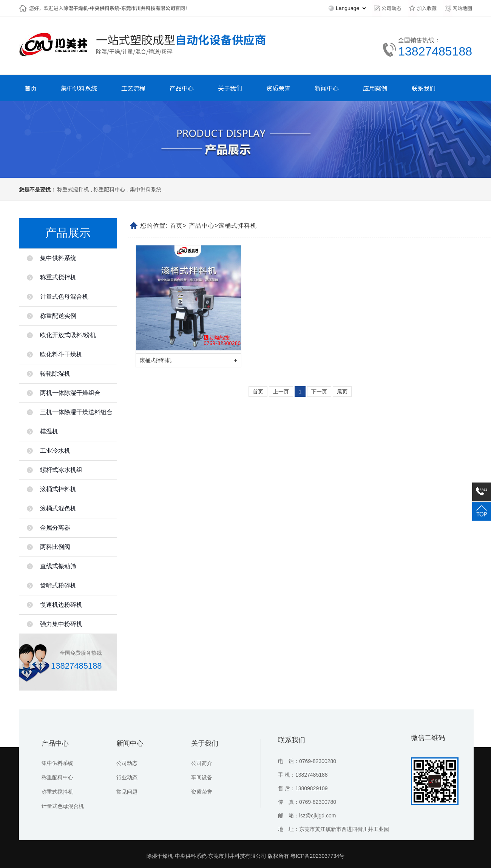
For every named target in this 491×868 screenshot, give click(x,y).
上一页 (281, 392)
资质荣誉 (202, 792)
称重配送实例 (58, 316)
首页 (176, 226)
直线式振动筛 (58, 566)
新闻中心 (130, 743)
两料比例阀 (55, 547)
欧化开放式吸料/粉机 (68, 335)
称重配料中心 (109, 189)
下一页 (319, 392)
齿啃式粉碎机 (58, 585)
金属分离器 (55, 528)
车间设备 (202, 777)
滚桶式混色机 (58, 508)
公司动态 (127, 763)
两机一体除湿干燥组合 (70, 393)
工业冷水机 (55, 451)
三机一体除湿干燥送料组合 (76, 412)
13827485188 (435, 51)
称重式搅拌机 (73, 189)
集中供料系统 (145, 189)
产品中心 (202, 226)
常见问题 (127, 792)
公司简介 (202, 763)
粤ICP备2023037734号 (317, 856)
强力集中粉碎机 (61, 624)
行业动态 (127, 777)
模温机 (49, 431)
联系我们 (292, 740)
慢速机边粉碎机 (61, 605)
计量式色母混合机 (64, 297)
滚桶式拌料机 (58, 489)
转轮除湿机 (55, 374)
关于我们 (205, 743)
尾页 (342, 392)
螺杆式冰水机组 (61, 470)
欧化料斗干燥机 (61, 354)
